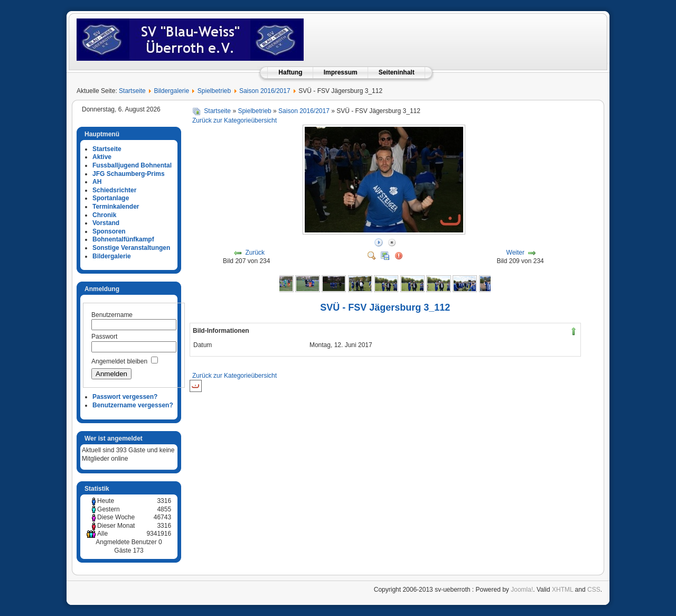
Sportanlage (111, 198)
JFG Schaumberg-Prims (129, 174)
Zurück (255, 253)
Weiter (515, 253)
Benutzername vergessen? (133, 405)
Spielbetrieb (214, 91)
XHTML (562, 590)
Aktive (102, 157)
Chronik (104, 215)
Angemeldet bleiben (119, 361)
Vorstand (106, 223)
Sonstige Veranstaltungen (131, 248)
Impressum (341, 72)
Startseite (132, 91)
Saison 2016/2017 (265, 91)
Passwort (104, 337)
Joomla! (522, 590)
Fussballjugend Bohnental (132, 165)
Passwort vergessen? (125, 397)
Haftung (290, 72)
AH (97, 182)
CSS (594, 590)
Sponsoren (109, 231)
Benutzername (112, 315)
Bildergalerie (171, 91)
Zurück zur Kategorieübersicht (234, 120)
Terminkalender (116, 207)
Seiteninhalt (397, 72)
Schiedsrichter (114, 190)
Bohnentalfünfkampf (123, 239)
